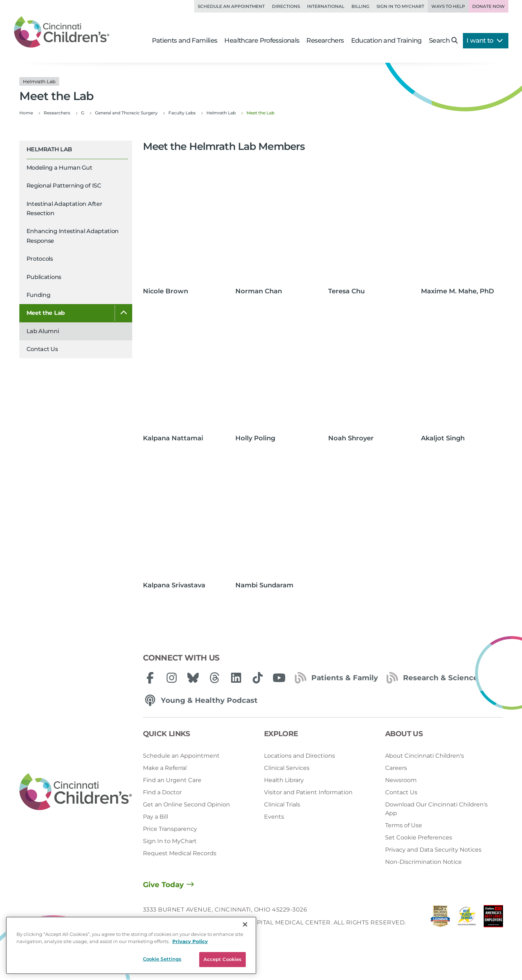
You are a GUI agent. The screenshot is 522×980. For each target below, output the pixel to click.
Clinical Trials (282, 804)
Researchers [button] (325, 41)
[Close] (245, 924)
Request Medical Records (180, 853)
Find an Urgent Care (172, 780)
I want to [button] (485, 41)
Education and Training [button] (386, 41)
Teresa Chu (346, 291)
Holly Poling (255, 438)
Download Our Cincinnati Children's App (436, 809)
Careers (396, 768)
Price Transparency (170, 829)
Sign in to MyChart (400, 6)
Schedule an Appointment (231, 6)
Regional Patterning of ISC (64, 186)
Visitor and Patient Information (308, 792)
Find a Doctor (162, 792)
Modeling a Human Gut (59, 168)
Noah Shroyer (351, 438)
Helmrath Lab (49, 149)
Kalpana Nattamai (173, 438)
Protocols (40, 259)
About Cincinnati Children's (425, 756)
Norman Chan (259, 291)
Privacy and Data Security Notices (433, 850)
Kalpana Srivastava (174, 585)
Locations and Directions (300, 756)
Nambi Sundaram (264, 585)
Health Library (284, 780)
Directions (286, 6)
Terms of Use (404, 825)
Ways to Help (448, 6)
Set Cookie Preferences (419, 837)
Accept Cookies (223, 959)
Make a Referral (165, 768)
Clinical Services (287, 768)
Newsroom (401, 780)
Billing (360, 6)
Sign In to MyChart (170, 841)
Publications (44, 277)
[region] (131, 945)
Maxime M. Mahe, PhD (458, 291)
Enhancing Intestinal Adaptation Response (73, 236)
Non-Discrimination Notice (423, 862)
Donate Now (489, 6)
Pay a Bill (155, 817)
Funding (39, 295)
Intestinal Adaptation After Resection (64, 209)
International (326, 6)
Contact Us (42, 349)
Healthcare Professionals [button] (262, 41)
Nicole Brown (166, 291)
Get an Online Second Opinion (186, 804)
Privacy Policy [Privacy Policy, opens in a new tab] (190, 941)
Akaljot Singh (443, 438)
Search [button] (443, 41)
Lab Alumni (43, 331)
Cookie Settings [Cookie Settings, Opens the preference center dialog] (162, 959)
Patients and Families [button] (185, 41)
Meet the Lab (46, 313)
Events (274, 817)
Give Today (163, 885)
